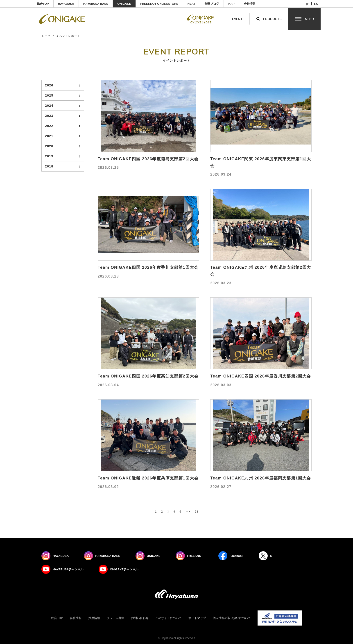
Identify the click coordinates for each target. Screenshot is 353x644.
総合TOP (43, 4)
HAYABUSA (66, 4)
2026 (49, 85)
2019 (49, 156)
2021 (49, 136)
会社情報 (250, 4)
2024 (49, 106)
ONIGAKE (124, 4)
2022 (49, 126)
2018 (49, 166)
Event (237, 19)
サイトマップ (197, 618)
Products (272, 19)
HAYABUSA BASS (96, 4)
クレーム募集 (115, 618)
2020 (49, 146)
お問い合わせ (140, 618)
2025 (49, 95)
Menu (309, 19)
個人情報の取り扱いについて (232, 618)
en (316, 4)
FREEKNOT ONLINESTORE (159, 4)
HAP (231, 4)
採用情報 (94, 618)
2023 (49, 116)
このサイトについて (169, 618)
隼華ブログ (212, 4)
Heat (191, 4)
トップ (46, 36)
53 (196, 512)
